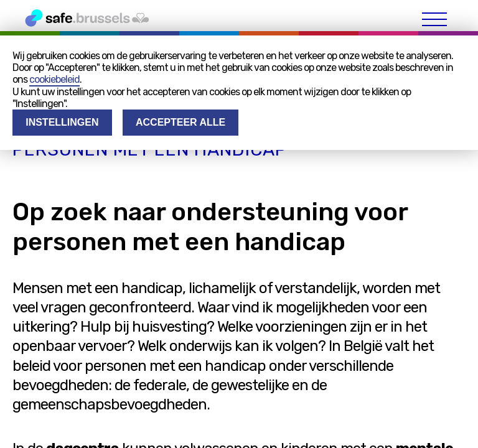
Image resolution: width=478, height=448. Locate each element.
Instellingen (62, 122)
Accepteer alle (180, 122)
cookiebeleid (54, 79)
